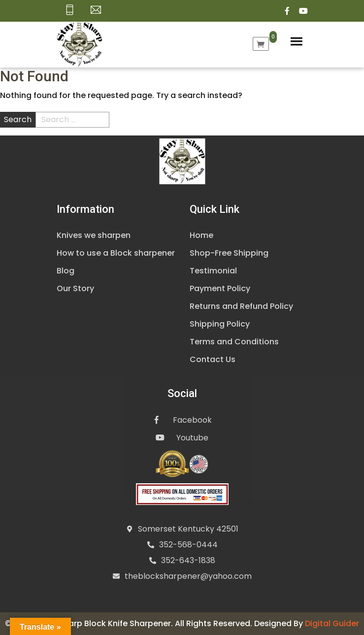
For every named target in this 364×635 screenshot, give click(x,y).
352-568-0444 (188, 545)
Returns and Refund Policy (241, 306)
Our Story (75, 288)
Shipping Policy (220, 324)
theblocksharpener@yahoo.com (188, 576)
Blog (66, 271)
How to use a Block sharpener (116, 253)
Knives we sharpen (94, 235)
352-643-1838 (188, 560)
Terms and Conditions (234, 342)
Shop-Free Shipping (229, 253)
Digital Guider (332, 623)
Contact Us (213, 359)
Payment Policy (220, 288)
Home (201, 235)
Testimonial (213, 271)
